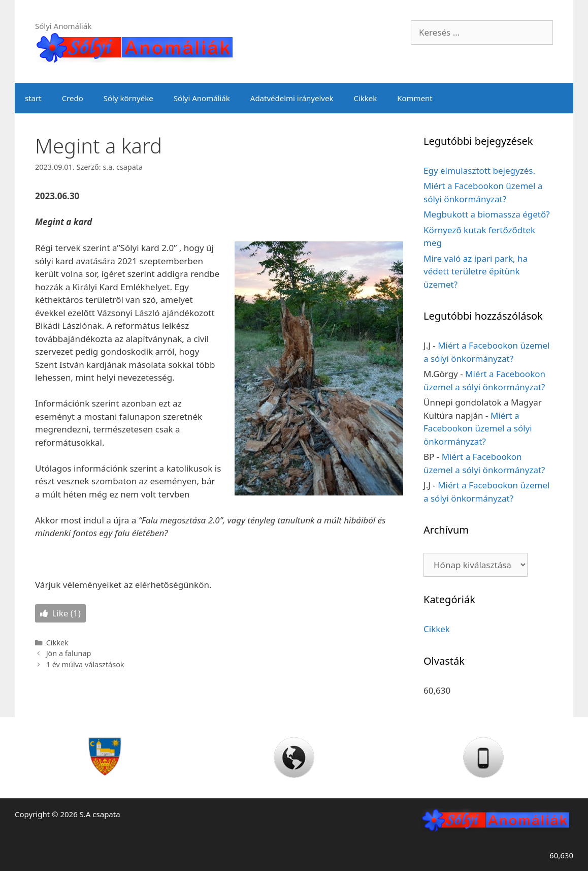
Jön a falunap (69, 653)
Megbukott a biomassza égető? (487, 214)
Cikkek (365, 98)
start (33, 98)
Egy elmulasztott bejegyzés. (479, 170)
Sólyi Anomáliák (202, 98)
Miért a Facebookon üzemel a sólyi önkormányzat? (478, 428)
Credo (73, 98)
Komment (415, 98)
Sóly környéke (128, 98)
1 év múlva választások (85, 664)
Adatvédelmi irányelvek (292, 98)
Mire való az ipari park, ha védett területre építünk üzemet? (476, 271)
